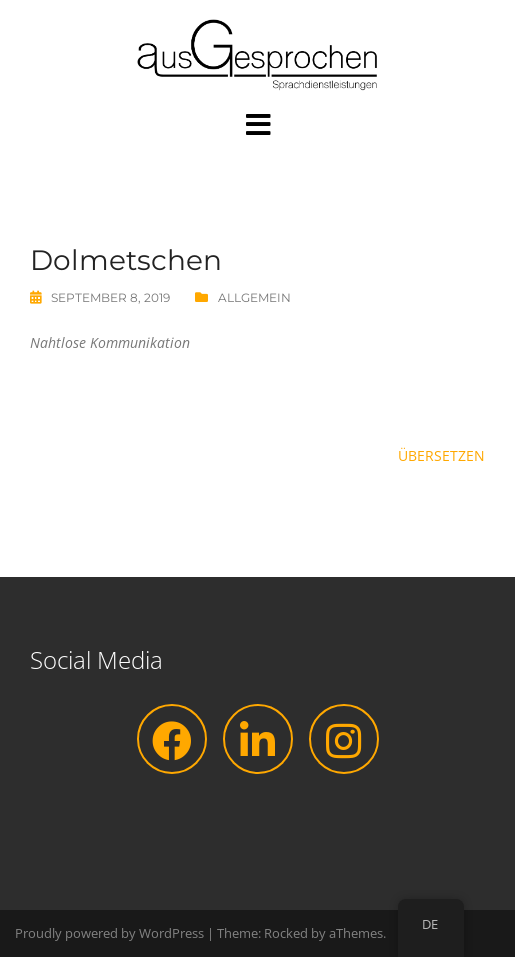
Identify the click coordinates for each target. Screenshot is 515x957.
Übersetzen (441, 455)
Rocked (286, 933)
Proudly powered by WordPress (109, 933)
